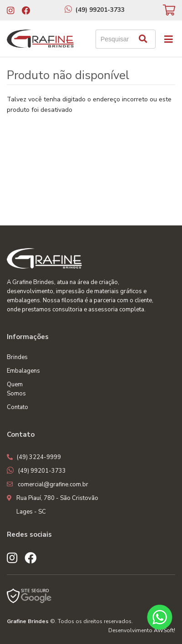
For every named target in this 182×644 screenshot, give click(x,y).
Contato (18, 407)
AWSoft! (164, 630)
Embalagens (23, 371)
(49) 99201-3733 (100, 10)
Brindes (17, 357)
